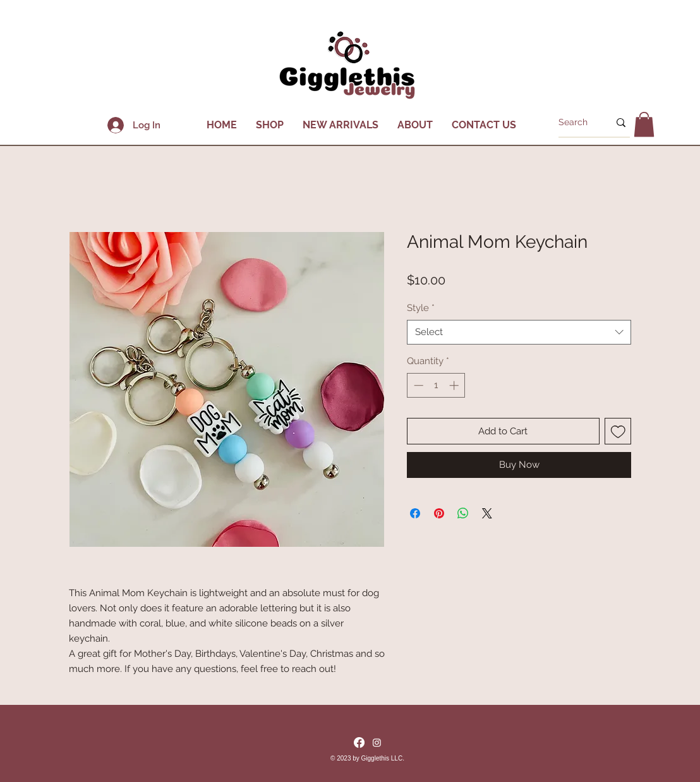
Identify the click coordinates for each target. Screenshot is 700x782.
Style (421, 308)
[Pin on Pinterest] (439, 513)
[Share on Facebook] (415, 513)
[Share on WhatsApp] (463, 513)
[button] (270, 125)
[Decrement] (417, 385)
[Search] (574, 123)
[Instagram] (377, 742)
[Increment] (455, 385)
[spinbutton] (436, 385)
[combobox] (519, 332)
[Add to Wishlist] (618, 431)
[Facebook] (359, 742)
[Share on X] (487, 513)
